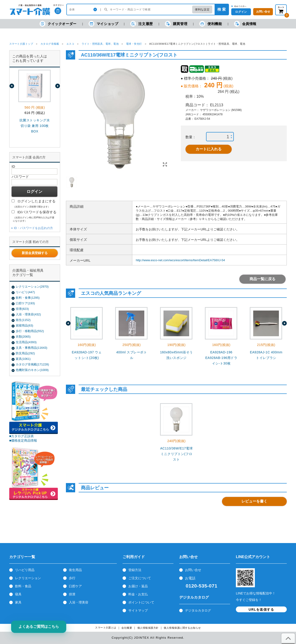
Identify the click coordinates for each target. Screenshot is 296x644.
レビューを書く (254, 501)
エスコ (70, 44)
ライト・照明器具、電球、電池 (100, 44)
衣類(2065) (23, 337)
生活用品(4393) (26, 342)
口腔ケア (75, 586)
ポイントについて (141, 602)
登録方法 (135, 570)
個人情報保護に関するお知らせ (182, 628)
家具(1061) (23, 359)
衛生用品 (75, 570)
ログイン (241, 12)
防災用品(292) (25, 353)
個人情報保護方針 (148, 628)
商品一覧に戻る (262, 279)
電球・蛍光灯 (134, 44)
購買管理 (176, 24)
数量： (191, 137)
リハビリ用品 (25, 570)
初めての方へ (240, 6)
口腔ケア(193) (25, 303)
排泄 (72, 594)
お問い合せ (193, 570)
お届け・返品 (138, 586)
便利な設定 (202, 9)
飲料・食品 (23, 586)
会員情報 (245, 24)
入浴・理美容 (79, 602)
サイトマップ (138, 610)
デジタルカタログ (198, 610)
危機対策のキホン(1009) (32, 370)
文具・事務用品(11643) (31, 348)
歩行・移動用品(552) (30, 331)
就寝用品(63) (24, 325)
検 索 (222, 9)
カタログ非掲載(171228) (32, 364)
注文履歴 (141, 24)
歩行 (72, 578)
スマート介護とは (106, 628)
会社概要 (127, 628)
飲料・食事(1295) (28, 298)
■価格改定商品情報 (23, 440)
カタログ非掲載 (50, 44)
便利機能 (211, 24)
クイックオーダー (58, 24)
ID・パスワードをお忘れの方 (33, 228)
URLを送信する (261, 609)
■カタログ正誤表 (22, 436)
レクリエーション (28, 578)
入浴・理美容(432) (28, 314)
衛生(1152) (23, 320)
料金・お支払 (138, 594)
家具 (18, 602)
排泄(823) (22, 309)
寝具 (18, 594)
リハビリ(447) (25, 292)
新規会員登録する (35, 253)
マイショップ (103, 24)
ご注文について (140, 578)
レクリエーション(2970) (32, 287)
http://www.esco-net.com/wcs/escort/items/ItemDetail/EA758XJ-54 (180, 260)
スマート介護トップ (21, 44)
